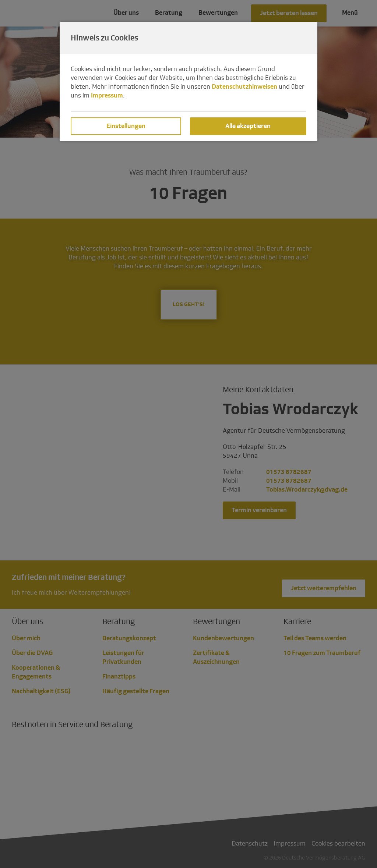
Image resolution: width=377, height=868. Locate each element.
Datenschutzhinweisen (244, 87)
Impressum (107, 95)
